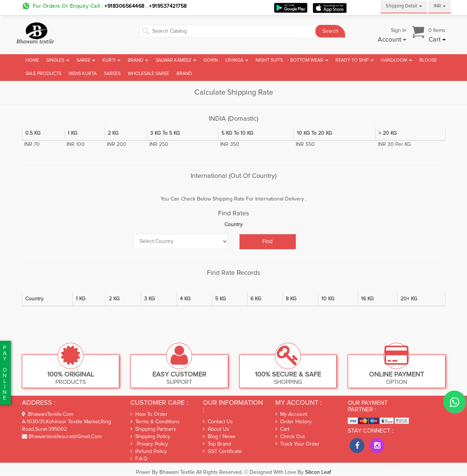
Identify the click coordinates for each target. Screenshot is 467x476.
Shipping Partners (153, 429)
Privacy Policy (149, 444)
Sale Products (43, 74)
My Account (291, 414)
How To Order (149, 414)
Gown (211, 60)
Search (330, 31)
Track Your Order (297, 444)
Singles (58, 60)
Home (32, 60)
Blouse (428, 60)
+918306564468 (124, 6)
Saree (86, 60)
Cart (282, 429)
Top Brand (217, 444)
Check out (290, 437)
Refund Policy (149, 451)
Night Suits (269, 60)
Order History (294, 422)
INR (440, 6)
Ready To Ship (354, 60)
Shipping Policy (150, 436)
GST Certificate (222, 451)
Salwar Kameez (176, 60)
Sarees (112, 74)
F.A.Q (139, 459)
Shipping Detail (404, 6)
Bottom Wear (309, 60)
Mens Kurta (83, 74)
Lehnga (237, 60)
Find (267, 242)
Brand (138, 60)
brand (184, 74)
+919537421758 (167, 6)
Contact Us (218, 422)
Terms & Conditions (155, 422)
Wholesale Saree (148, 74)
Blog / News (219, 437)
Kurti (111, 60)
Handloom (396, 60)
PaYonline (5, 373)
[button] (392, 40)
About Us (216, 429)
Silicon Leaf (318, 472)
